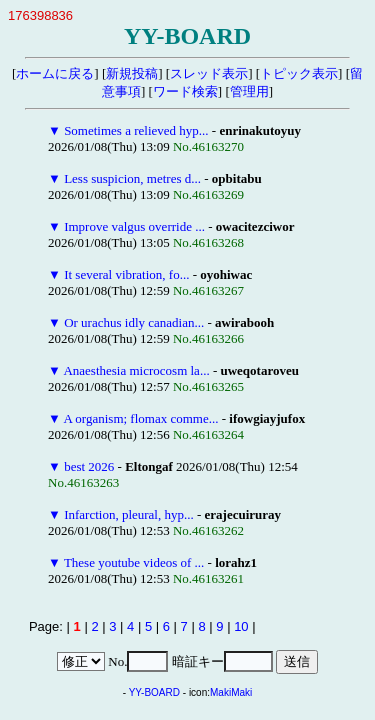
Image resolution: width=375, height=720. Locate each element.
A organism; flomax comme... (140, 418)
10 (241, 626)
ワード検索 (185, 91)
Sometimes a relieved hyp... (136, 130)
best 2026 (89, 466)
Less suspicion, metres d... (132, 178)
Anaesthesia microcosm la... (136, 370)
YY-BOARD (154, 692)
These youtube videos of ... (134, 562)
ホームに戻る (55, 73)
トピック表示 (299, 73)
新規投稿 (132, 73)
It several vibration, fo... (126, 274)
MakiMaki (231, 692)
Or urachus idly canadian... (134, 322)
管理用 (249, 91)
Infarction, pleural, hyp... (129, 514)
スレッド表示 (209, 73)
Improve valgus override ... (134, 226)
